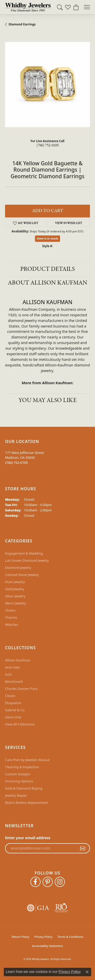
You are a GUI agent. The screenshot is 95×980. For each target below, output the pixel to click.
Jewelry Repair (16, 795)
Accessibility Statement (48, 946)
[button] (60, 7)
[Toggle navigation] (87, 7)
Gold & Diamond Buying (24, 788)
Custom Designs (18, 774)
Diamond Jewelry (18, 568)
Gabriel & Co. (15, 710)
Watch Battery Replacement (26, 803)
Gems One (13, 717)
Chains (10, 610)
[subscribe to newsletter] (83, 848)
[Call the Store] (16, 463)
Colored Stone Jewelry (22, 575)
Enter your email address (28, 838)
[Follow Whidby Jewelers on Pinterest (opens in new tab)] (48, 882)
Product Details (48, 269)
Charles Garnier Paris (21, 689)
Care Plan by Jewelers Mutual (27, 760)
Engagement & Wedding (24, 553)
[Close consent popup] (87, 972)
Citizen (10, 696)
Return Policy (20, 937)
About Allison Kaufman (48, 283)
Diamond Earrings (22, 24)
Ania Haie (12, 667)
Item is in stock (48, 238)
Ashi (8, 674)
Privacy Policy (43, 937)
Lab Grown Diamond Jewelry (27, 560)
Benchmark (14, 681)
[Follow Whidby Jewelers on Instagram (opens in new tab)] (60, 882)
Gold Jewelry (15, 589)
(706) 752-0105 (48, 145)
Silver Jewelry (15, 596)
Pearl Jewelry (15, 582)
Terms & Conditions (70, 937)
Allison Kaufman (18, 660)
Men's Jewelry (16, 603)
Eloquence (13, 703)
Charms (11, 617)
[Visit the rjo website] (61, 908)
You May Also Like (48, 400)
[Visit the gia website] (38, 908)
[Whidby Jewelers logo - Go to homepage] (28, 7)
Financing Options (19, 781)
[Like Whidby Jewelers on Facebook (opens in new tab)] (35, 882)
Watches (12, 625)
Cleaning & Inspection (22, 767)
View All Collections (20, 724)
